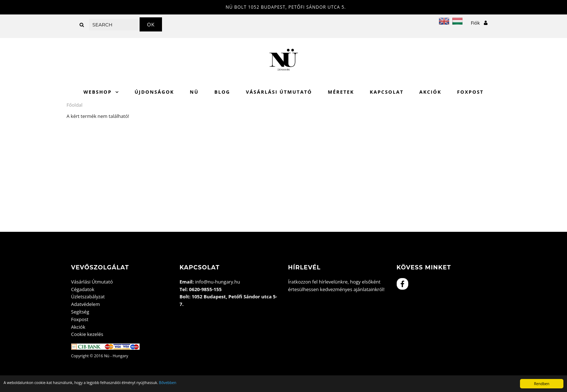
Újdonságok (154, 92)
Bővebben (168, 383)
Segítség (80, 312)
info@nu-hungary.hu (218, 282)
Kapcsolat (387, 92)
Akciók (430, 92)
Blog (222, 92)
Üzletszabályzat (88, 297)
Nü (194, 92)
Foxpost (470, 92)
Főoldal (74, 105)
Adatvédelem (86, 304)
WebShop (98, 92)
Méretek (341, 92)
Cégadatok (83, 289)
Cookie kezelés (87, 334)
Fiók (479, 23)
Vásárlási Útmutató (279, 92)
